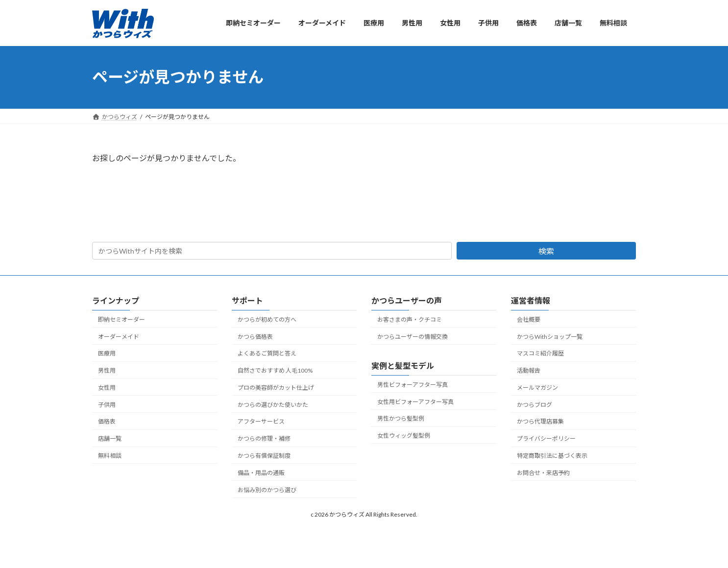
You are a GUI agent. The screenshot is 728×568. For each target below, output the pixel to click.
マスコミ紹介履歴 (540, 354)
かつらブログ (534, 405)
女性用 (107, 388)
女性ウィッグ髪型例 (404, 436)
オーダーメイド (119, 337)
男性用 (107, 370)
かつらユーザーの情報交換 (413, 337)
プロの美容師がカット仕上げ (276, 388)
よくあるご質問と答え (267, 354)
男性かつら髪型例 (401, 418)
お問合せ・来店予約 (543, 473)
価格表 (107, 422)
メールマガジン (537, 388)
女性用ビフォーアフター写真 (415, 402)
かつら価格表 (255, 337)
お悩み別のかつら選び (267, 490)
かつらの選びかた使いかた (273, 405)
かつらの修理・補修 (264, 438)
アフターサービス (261, 422)
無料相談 (110, 456)
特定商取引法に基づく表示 (552, 456)
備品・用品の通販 (261, 473)
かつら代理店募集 (540, 422)
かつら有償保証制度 (264, 456)
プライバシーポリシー (546, 438)
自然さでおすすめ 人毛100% (275, 370)
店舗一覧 (110, 438)
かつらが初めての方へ (267, 319)
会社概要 (529, 319)
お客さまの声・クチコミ (410, 319)
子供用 (107, 405)
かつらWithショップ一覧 (550, 337)
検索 (546, 251)
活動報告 (529, 370)
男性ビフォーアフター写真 (413, 385)
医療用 (107, 354)
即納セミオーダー (121, 319)
